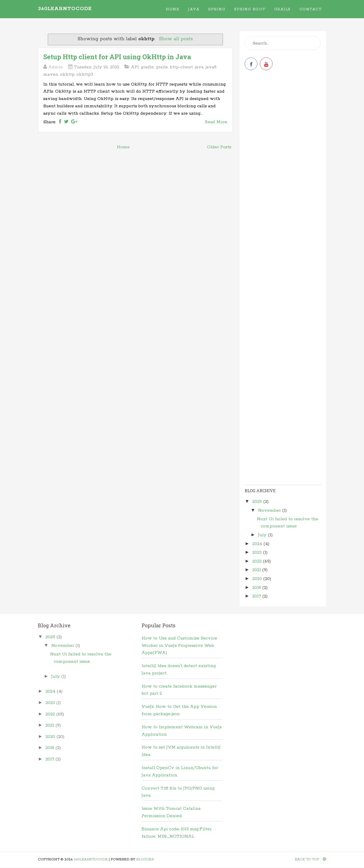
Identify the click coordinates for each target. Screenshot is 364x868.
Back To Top (310, 860)
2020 (258, 579)
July (263, 535)
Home (173, 9)
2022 (258, 561)
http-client (181, 67)
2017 (257, 596)
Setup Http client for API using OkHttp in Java (117, 57)
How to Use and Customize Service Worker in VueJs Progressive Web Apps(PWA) (179, 646)
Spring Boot (250, 9)
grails (162, 67)
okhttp (67, 74)
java (199, 67)
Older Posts (219, 147)
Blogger (145, 860)
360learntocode (65, 9)
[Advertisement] (283, 114)
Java (194, 9)
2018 (257, 588)
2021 (257, 570)
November (270, 510)
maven (51, 74)
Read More (216, 122)
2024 (258, 544)
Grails (282, 9)
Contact (311, 9)
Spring (217, 9)
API (135, 67)
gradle (147, 67)
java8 (211, 67)
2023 (258, 552)
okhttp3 (85, 74)
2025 (258, 502)
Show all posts (176, 39)
